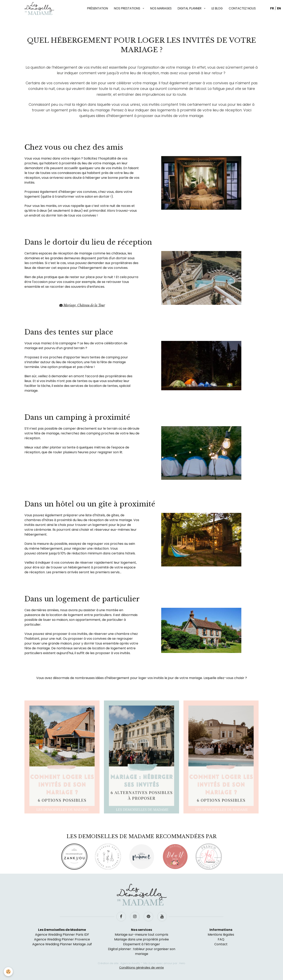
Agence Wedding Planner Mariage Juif (62, 944)
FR (272, 8)
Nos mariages (161, 8)
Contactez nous (242, 8)
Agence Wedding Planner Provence (62, 939)
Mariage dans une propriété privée (141, 939)
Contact (221, 944)
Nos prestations (127, 8)
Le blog (217, 8)
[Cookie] (9, 972)
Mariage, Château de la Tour (84, 305)
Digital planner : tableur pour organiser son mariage (142, 951)
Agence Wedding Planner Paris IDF (62, 935)
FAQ (221, 939)
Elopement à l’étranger (142, 944)
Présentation (98, 8)
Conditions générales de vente (141, 968)
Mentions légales (221, 935)
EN (279, 8)
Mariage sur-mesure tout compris (141, 935)
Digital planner (190, 8)
